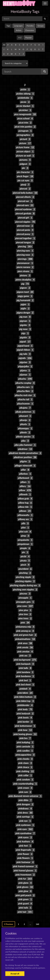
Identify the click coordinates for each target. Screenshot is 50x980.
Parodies (30, 26)
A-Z (20, 38)
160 (37, 924)
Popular (28, 38)
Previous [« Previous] (9, 924)
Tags (8, 26)
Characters (30, 30)
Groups (41, 26)
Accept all (15, 974)
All (4, 45)
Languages (18, 26)
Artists (19, 30)
